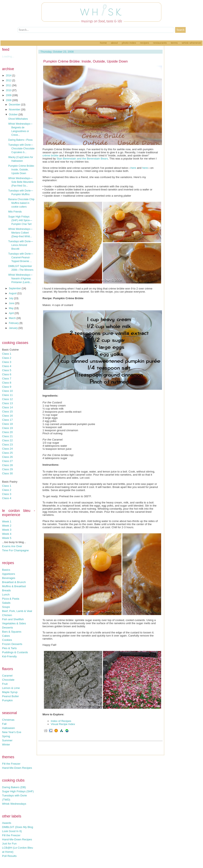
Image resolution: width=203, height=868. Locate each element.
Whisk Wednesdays (14, 804)
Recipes (145, 43)
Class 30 (7, 473)
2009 (9, 95)
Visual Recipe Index (63, 724)
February (14, 323)
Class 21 (7, 436)
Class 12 (7, 399)
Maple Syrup (10, 692)
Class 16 (7, 416)
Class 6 (7, 374)
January (14, 328)
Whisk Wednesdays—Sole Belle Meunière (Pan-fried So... (21, 182)
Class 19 (7, 428)
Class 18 (7, 424)
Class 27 (7, 461)
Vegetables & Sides (14, 623)
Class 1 (7, 354)
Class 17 (7, 420)
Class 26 (7, 457)
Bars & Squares (12, 632)
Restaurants (160, 43)
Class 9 (7, 387)
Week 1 (7, 521)
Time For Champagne (15, 550)
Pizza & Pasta (11, 599)
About (114, 43)
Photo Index (129, 43)
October (14, 115)
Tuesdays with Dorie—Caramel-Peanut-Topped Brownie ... (21, 257)
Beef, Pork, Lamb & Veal (17, 611)
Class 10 (7, 391)
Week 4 (7, 534)
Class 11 (7, 395)
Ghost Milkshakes (18, 119)
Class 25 (7, 453)
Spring (6, 736)
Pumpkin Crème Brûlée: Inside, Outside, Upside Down (21, 170)
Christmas (8, 720)
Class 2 (7, 358)
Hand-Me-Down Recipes (17, 768)
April (12, 313)
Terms (174, 43)
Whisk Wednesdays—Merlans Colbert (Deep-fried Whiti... (20, 233)
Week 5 (7, 538)
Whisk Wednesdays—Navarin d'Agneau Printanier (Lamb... (20, 279)
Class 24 (7, 449)
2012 (9, 80)
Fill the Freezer (11, 764)
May (12, 308)
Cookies (7, 640)
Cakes (6, 636)
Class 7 (7, 378)
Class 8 (7, 383)
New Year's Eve (12, 732)
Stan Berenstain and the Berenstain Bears (82, 159)
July (11, 298)
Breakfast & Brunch (14, 582)
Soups (6, 607)
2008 (9, 100)
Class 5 (7, 370)
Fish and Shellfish (13, 619)
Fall (4, 724)
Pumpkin (7, 700)
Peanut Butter (11, 696)
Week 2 (7, 526)
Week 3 (7, 530)
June (12, 303)
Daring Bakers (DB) (14, 787)
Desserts (8, 628)
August (13, 293)
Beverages (9, 578)
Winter (6, 745)
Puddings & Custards (15, 652)
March (13, 318)
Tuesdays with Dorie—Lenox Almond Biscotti (21, 245)
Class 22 (7, 440)
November (15, 110)
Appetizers (9, 574)
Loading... (8, 56)
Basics (6, 570)
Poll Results (9, 856)
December (15, 105)
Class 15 (7, 412)
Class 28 (7, 465)
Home (103, 43)
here (133, 168)
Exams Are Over (12, 546)
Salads (6, 603)
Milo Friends (15, 212)
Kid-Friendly (9, 656)
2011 (9, 85)
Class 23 (7, 445)
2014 (9, 76)
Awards (7, 823)
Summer (7, 740)
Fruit (5, 684)
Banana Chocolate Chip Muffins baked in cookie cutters (21, 203)
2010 (9, 90)
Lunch (6, 595)
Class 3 (7, 362)
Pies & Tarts (9, 648)
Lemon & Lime (11, 688)
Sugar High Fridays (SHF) (18, 791)
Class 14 (7, 407)
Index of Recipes (61, 721)
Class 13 (7, 403)
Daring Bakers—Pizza (20, 140)
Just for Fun (9, 844)
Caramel (7, 676)
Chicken (7, 615)
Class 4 (7, 366)
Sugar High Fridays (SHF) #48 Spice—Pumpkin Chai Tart (20, 220)
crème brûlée (51, 155)
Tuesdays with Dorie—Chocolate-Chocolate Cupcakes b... (21, 149)
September (15, 288)
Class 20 (7, 432)
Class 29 (7, 469)
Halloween (8, 728)
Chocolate (8, 680)
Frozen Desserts (12, 644)
